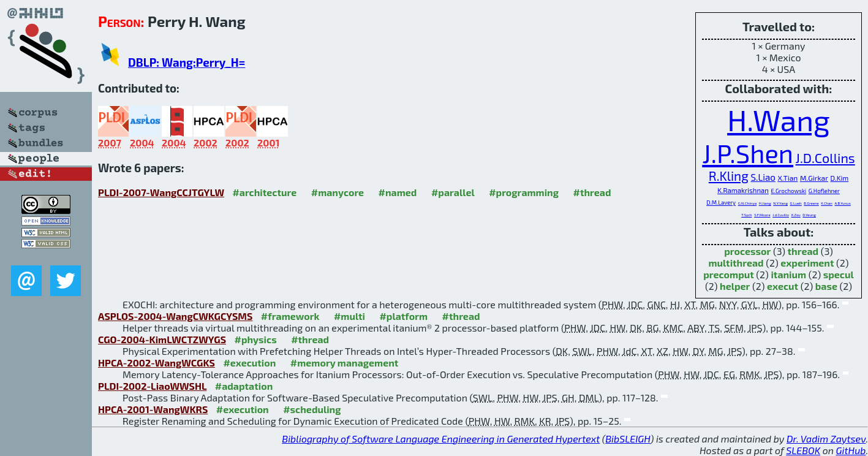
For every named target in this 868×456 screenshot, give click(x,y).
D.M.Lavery (721, 203)
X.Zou (796, 215)
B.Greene (811, 203)
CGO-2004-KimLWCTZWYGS (162, 339)
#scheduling (312, 409)
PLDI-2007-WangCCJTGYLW (161, 192)
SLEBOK (803, 450)
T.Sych (746, 215)
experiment (807, 263)
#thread (592, 192)
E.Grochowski (788, 191)
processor (747, 251)
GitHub (851, 450)
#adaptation (244, 386)
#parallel (453, 192)
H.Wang (779, 120)
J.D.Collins (825, 158)
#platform (403, 316)
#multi (349, 316)
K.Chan (827, 203)
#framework (290, 316)
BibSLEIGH (628, 439)
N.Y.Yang (780, 203)
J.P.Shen (748, 153)
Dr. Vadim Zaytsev (826, 439)
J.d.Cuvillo (781, 215)
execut (783, 286)
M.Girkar (814, 178)
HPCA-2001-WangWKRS (153, 409)
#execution (249, 363)
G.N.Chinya (747, 203)
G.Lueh (796, 203)
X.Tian (787, 178)
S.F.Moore (762, 215)
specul (839, 274)
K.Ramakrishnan (743, 190)
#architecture (264, 192)
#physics (256, 339)
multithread (736, 263)
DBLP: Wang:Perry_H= (187, 62)
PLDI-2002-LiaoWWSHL (152, 386)
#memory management (345, 363)
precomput (729, 274)
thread (803, 251)
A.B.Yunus (842, 203)
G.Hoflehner (824, 191)
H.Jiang (765, 203)
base (826, 286)
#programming (524, 192)
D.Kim (840, 178)
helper (735, 286)
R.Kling (729, 176)
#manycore (338, 192)
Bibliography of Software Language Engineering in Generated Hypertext (441, 439)
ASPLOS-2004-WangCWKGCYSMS (175, 316)
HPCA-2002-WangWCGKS (157, 363)
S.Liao (763, 177)
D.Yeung (809, 215)
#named (398, 192)
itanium (788, 274)
